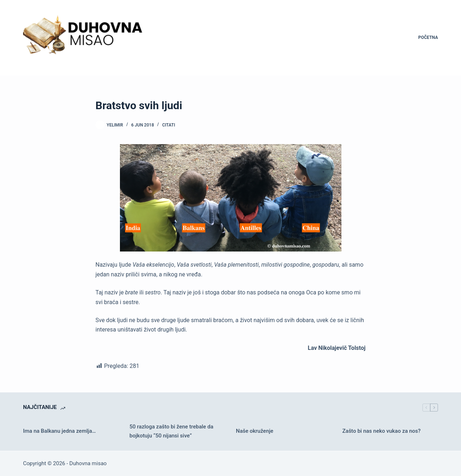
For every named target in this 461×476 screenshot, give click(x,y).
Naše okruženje (255, 431)
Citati (169, 125)
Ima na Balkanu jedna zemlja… (59, 431)
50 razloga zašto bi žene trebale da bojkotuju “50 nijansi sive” (172, 431)
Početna (428, 37)
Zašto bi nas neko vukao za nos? (382, 431)
